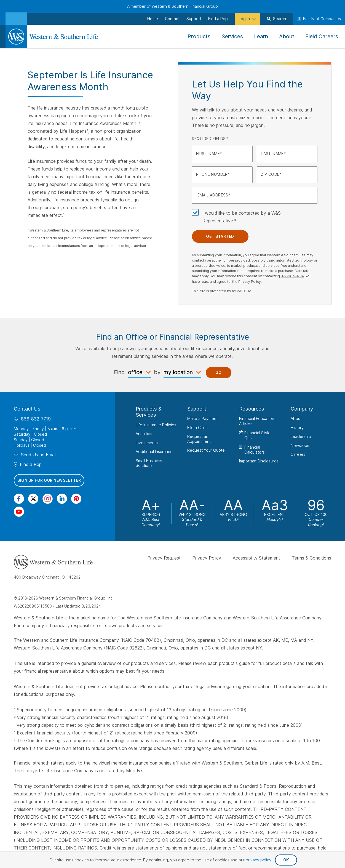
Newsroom (300, 445)
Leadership (301, 436)
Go (219, 372)
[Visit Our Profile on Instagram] (48, 499)
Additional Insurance (154, 452)
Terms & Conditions (311, 558)
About (296, 418)
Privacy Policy (250, 282)
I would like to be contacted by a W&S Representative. (242, 217)
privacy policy (259, 860)
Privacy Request (164, 558)
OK (286, 860)
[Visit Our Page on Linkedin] (62, 499)
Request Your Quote (206, 450)
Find (119, 372)
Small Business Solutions (149, 463)
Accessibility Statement (256, 558)
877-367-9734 (292, 276)
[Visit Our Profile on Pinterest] (76, 499)
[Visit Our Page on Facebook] (19, 499)
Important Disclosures (259, 461)
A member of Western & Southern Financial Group (172, 6)
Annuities (144, 434)
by (157, 372)
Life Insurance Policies (156, 424)
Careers (298, 454)
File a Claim (197, 427)
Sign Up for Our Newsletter (49, 480)
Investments (147, 442)
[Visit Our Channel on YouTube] (19, 512)
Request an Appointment (199, 439)
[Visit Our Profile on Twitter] (33, 499)
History (297, 427)
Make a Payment (202, 418)
